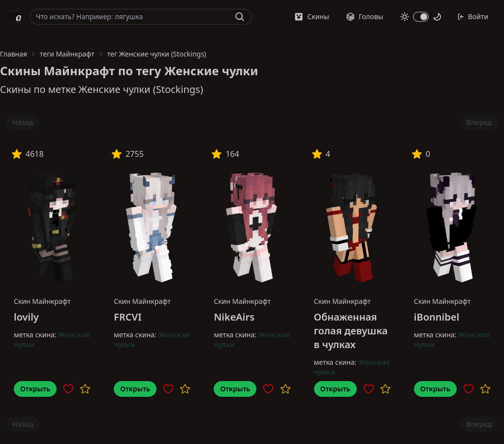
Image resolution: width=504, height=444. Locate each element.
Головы (365, 16)
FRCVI (127, 317)
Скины (312, 16)
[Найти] (240, 17)
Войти (473, 16)
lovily (26, 317)
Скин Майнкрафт (42, 301)
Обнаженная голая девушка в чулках (351, 331)
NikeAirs (234, 317)
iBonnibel (437, 317)
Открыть (35, 389)
